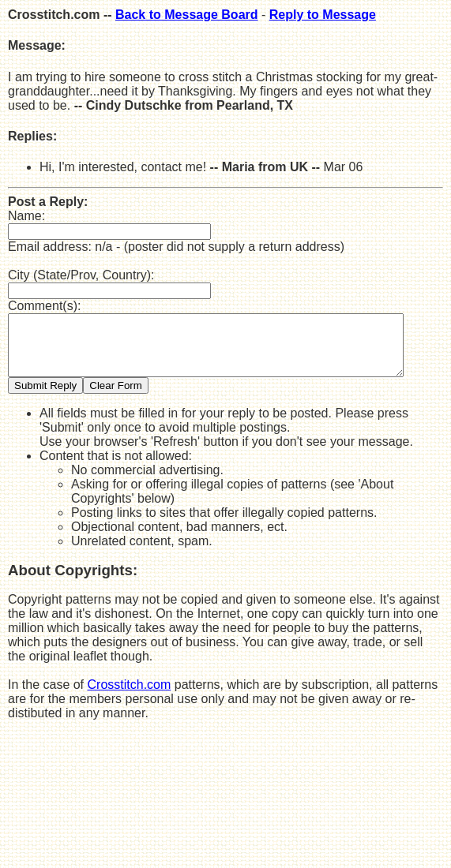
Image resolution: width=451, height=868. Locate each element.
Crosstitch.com (130, 696)
